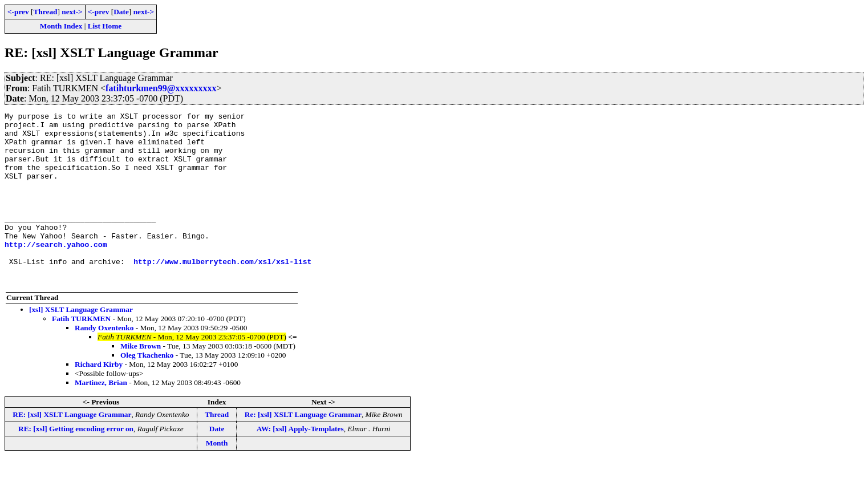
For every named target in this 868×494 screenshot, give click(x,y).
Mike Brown (141, 380)
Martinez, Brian (101, 417)
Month (217, 477)
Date (121, 12)
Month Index (61, 26)
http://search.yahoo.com (56, 272)
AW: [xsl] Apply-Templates (300, 463)
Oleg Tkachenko (147, 389)
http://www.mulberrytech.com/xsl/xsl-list (222, 292)
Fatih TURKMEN (81, 353)
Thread (45, 12)
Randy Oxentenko (104, 362)
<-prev (18, 12)
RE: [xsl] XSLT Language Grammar (72, 449)
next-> (72, 12)
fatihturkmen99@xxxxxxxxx (161, 88)
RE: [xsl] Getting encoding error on (76, 463)
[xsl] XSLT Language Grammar (81, 344)
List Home (105, 26)
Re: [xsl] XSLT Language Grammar (303, 449)
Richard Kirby (99, 398)
